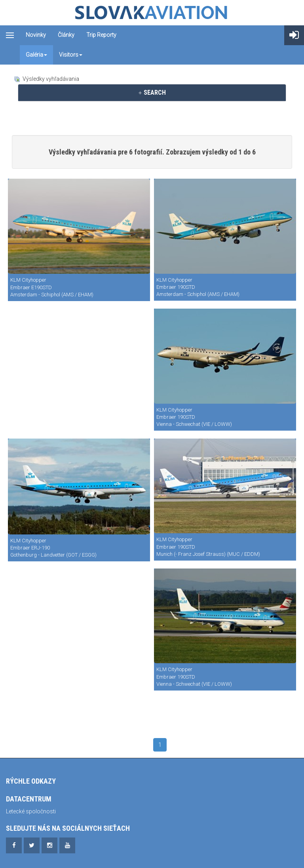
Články (66, 35)
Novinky (36, 35)
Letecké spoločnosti (31, 811)
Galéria (36, 55)
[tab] (152, 93)
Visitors (71, 55)
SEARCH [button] (152, 93)
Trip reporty (101, 35)
